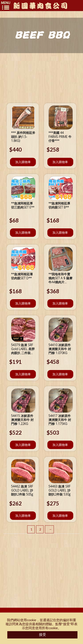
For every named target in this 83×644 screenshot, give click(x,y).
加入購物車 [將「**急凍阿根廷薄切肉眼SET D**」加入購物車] (23, 303)
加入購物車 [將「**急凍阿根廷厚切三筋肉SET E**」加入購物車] (23, 232)
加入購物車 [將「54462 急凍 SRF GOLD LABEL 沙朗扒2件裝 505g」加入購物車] (23, 516)
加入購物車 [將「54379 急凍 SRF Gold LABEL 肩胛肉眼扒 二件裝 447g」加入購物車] (23, 374)
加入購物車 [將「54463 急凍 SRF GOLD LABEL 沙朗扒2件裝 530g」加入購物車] (60, 516)
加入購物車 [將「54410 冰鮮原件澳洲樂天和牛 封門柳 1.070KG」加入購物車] (60, 374)
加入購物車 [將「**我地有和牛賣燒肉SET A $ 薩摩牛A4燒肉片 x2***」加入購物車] (60, 303)
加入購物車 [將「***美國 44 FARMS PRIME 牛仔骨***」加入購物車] (60, 162)
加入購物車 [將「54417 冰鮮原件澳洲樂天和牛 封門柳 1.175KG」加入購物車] (60, 445)
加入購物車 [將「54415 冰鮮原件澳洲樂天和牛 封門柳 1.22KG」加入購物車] (23, 445)
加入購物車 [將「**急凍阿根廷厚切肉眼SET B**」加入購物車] (60, 232)
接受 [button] (42, 635)
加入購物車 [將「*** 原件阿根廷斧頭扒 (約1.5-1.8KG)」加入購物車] (23, 162)
